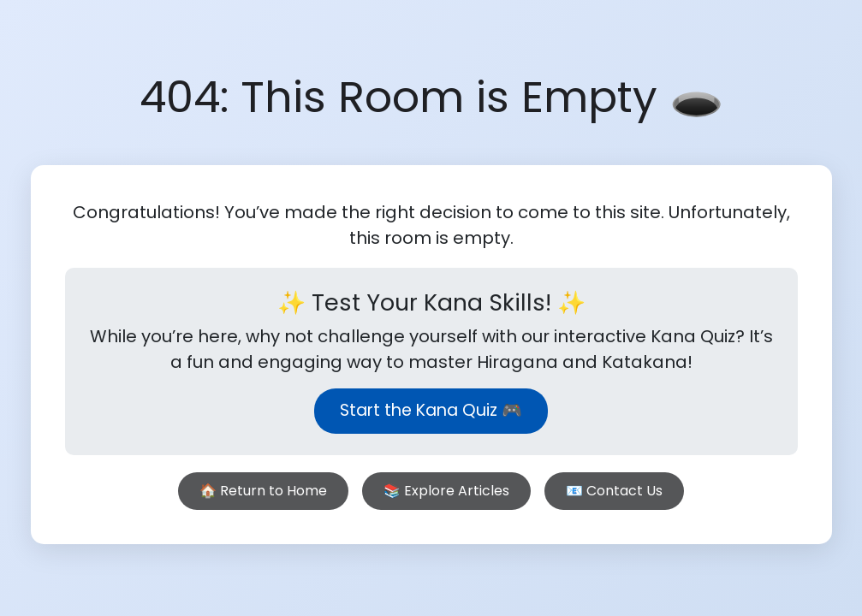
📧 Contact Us (614, 491)
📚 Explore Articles (446, 491)
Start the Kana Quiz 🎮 (431, 410)
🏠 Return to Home (263, 491)
